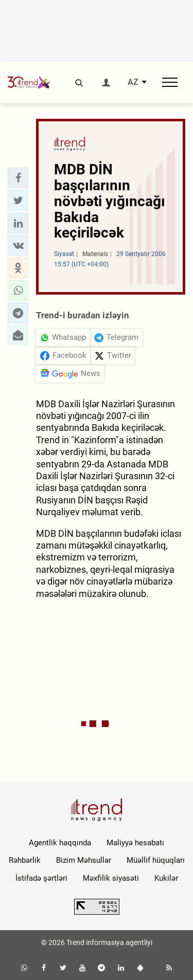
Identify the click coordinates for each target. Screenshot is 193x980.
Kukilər (166, 878)
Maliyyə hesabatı (135, 843)
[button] (18, 178)
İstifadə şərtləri (41, 878)
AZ (133, 82)
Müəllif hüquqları (156, 860)
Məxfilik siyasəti (111, 878)
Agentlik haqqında (60, 843)
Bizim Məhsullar (84, 860)
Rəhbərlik (25, 860)
